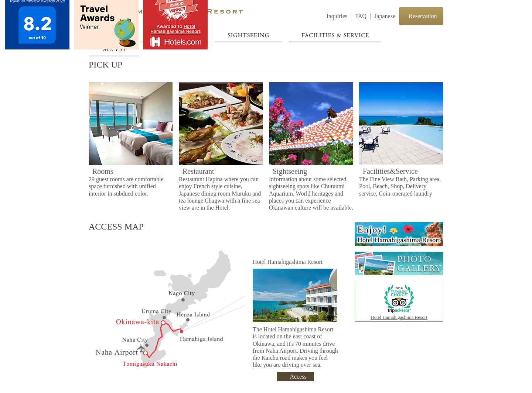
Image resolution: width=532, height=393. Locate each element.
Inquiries (337, 16)
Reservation (423, 16)
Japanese (385, 16)
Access (298, 377)
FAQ (361, 16)
